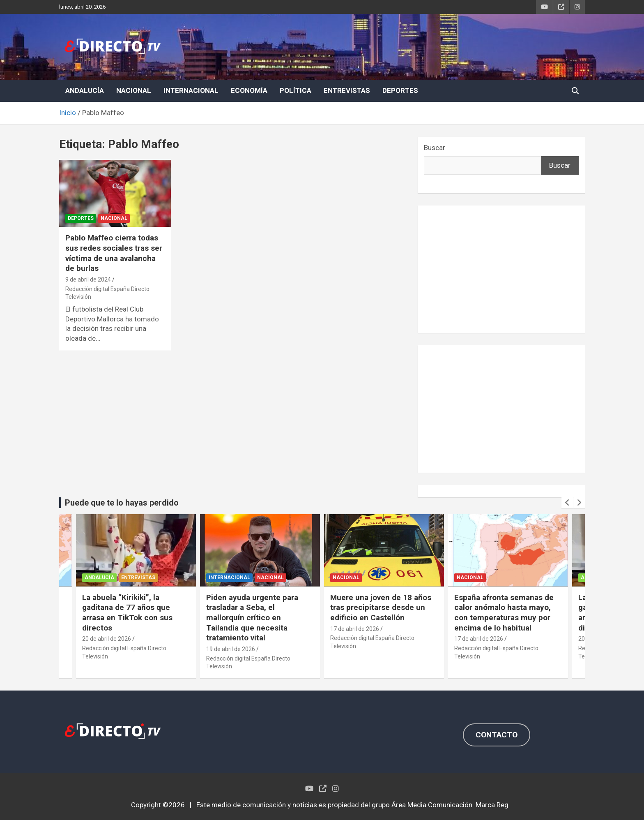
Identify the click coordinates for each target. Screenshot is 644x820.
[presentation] (567, 503)
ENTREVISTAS (347, 90)
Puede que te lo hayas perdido (122, 503)
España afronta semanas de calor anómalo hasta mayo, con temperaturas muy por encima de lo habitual (504, 613)
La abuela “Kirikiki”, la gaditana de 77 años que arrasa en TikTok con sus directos (127, 613)
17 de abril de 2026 (355, 629)
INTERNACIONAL (191, 90)
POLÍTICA (296, 90)
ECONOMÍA (249, 90)
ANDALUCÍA (85, 90)
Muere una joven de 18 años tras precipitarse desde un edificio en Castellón (381, 607)
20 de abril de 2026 (107, 639)
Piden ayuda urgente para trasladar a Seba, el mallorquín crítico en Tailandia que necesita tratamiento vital (252, 618)
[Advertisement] (501, 269)
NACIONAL (134, 90)
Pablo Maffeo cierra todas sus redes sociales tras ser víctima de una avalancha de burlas (114, 253)
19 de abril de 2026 (231, 649)
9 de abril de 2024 (88, 279)
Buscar (435, 148)
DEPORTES (400, 90)
